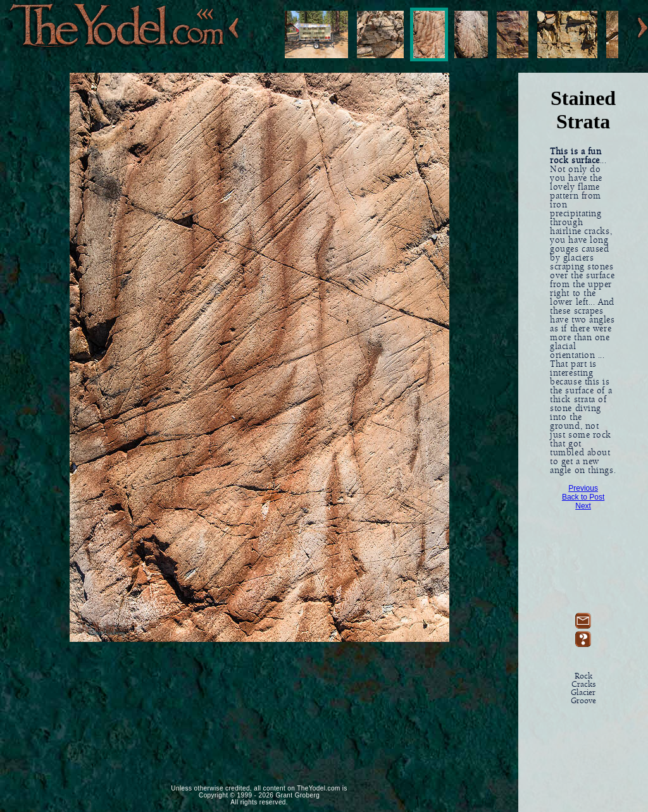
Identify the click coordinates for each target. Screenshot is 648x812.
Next (583, 506)
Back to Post (583, 497)
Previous (583, 488)
